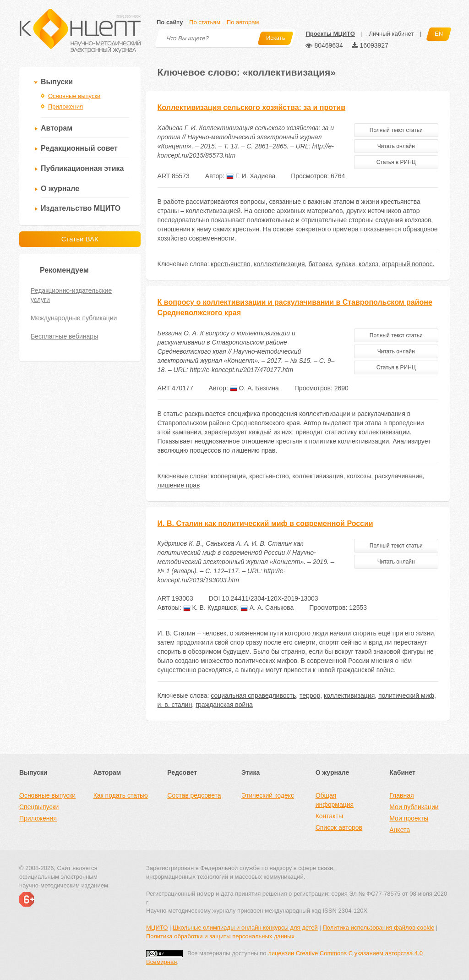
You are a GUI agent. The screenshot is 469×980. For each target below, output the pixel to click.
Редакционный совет (79, 148)
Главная (401, 795)
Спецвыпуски (39, 807)
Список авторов (339, 827)
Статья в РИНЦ (396, 162)
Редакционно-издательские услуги (71, 295)
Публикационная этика (82, 168)
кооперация (228, 476)
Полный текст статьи (396, 130)
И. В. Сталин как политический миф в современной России (265, 523)
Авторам (57, 128)
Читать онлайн (396, 146)
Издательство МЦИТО (81, 208)
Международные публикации (74, 318)
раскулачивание (399, 476)
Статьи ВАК (80, 239)
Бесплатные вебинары (64, 336)
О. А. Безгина (254, 388)
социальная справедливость (253, 695)
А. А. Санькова (267, 608)
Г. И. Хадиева (251, 176)
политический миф (406, 695)
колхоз (368, 264)
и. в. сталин (175, 705)
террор (310, 695)
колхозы (359, 476)
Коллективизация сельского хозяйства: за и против (251, 107)
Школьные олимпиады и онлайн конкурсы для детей (245, 928)
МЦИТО (157, 928)
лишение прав (179, 485)
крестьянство (230, 264)
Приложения (65, 107)
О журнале (60, 189)
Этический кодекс (268, 795)
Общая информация (335, 800)
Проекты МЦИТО (330, 34)
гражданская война (224, 705)
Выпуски (57, 82)
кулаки (345, 264)
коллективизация (279, 264)
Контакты (329, 816)
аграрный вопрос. (408, 264)
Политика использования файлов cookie (378, 928)
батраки (320, 264)
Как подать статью (121, 795)
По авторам (243, 22)
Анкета (400, 830)
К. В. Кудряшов (210, 608)
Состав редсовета (194, 795)
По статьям (205, 22)
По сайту (170, 22)
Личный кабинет (391, 34)
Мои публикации (414, 807)
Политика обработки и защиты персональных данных (220, 936)
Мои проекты (409, 818)
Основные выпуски (74, 96)
